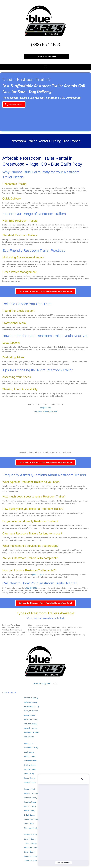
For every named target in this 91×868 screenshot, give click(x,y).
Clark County (29, 824)
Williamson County (31, 719)
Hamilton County (30, 761)
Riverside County (31, 724)
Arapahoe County (31, 856)
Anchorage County (31, 848)
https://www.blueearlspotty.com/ (45, 411)
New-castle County (31, 748)
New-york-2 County (31, 711)
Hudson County (30, 789)
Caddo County (30, 778)
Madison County (30, 782)
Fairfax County (30, 756)
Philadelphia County (32, 793)
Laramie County (30, 769)
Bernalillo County (30, 728)
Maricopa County (30, 835)
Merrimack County (31, 828)
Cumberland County (32, 819)
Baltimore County (31, 702)
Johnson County (30, 839)
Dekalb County (30, 815)
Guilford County (30, 765)
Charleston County (31, 698)
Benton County (30, 852)
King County (29, 743)
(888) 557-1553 (45, 45)
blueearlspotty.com (42, 684)
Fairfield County (30, 806)
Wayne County (30, 715)
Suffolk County (30, 811)
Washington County (31, 732)
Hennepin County (31, 798)
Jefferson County (30, 843)
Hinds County (29, 774)
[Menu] (45, 67)
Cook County (29, 752)
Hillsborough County (32, 707)
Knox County (29, 737)
